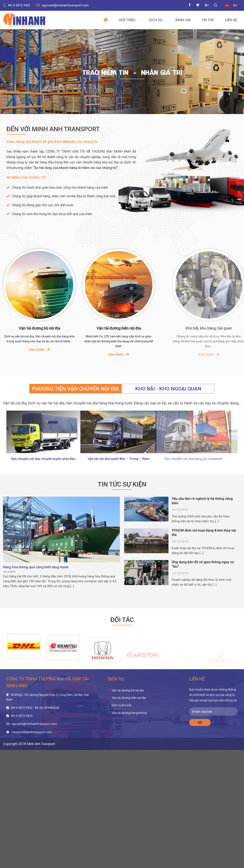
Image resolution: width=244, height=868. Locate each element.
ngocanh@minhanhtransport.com (62, 5)
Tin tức (208, 20)
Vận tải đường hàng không (129, 713)
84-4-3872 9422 (17, 5)
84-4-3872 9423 (22, 716)
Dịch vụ (157, 20)
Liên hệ (231, 20)
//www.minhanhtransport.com (32, 732)
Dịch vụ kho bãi (121, 705)
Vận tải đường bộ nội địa (128, 690)
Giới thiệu (129, 20)
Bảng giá (183, 20)
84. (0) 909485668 (47, 708)
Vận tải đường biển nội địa (129, 698)
